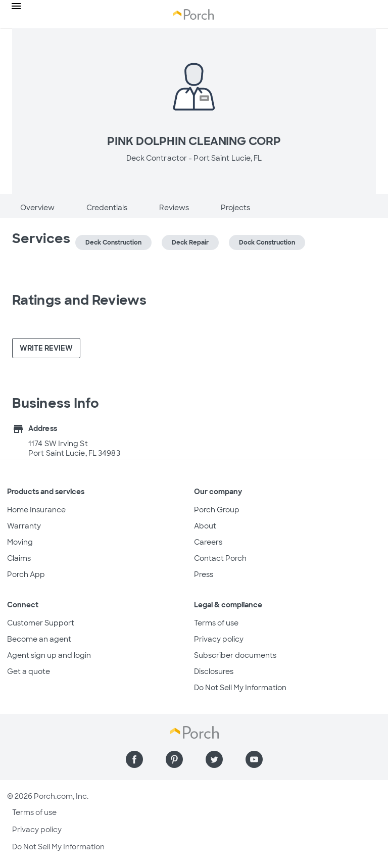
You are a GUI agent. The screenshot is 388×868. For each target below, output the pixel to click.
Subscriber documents (235, 655)
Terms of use (216, 623)
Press (204, 574)
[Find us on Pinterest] (174, 759)
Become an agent (39, 639)
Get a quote (29, 671)
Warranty (24, 526)
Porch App (26, 574)
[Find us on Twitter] (214, 759)
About (205, 526)
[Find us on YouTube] (254, 759)
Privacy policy (219, 639)
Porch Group (217, 510)
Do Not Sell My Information (240, 688)
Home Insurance (36, 510)
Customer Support (41, 623)
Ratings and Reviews (79, 300)
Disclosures (214, 671)
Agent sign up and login (49, 655)
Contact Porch (220, 558)
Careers (208, 542)
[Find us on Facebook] (134, 759)
